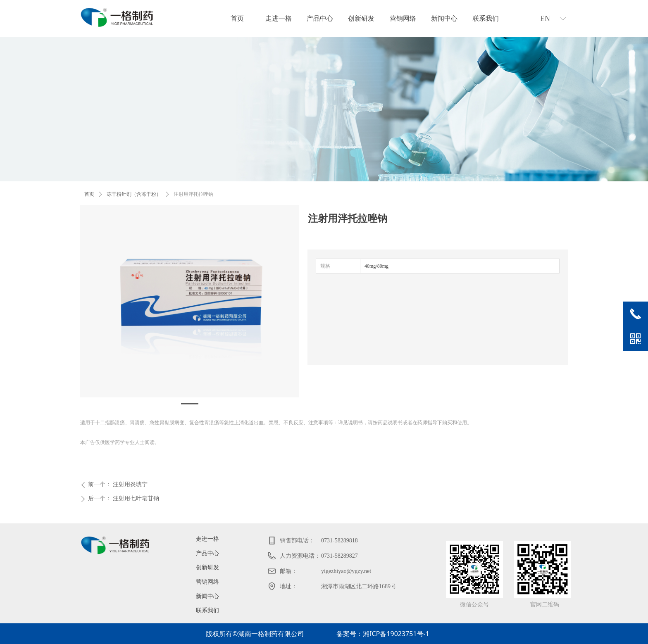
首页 (89, 194)
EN (545, 19)
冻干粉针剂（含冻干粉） (134, 194)
